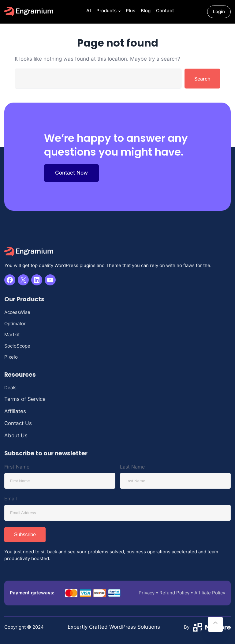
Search (202, 79)
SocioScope (17, 346)
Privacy (147, 593)
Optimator (15, 324)
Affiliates (15, 411)
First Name (17, 467)
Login (219, 11)
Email (11, 499)
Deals (10, 388)
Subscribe (25, 535)
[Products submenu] (119, 12)
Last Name (132, 467)
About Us (16, 435)
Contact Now (71, 173)
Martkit (12, 335)
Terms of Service (25, 399)
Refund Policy (174, 593)
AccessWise (17, 312)
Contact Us (18, 423)
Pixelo (11, 357)
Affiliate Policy (210, 593)
